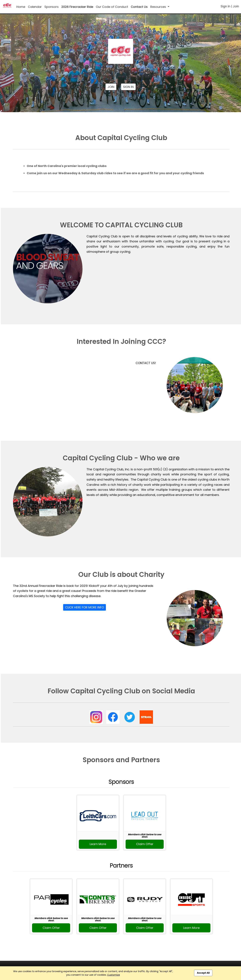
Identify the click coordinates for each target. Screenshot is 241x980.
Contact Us (139, 7)
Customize (114, 975)
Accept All (203, 973)
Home (21, 7)
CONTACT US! (146, 363)
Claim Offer (145, 844)
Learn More (98, 844)
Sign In (225, 6)
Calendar (35, 7)
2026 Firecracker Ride (77, 7)
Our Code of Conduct (112, 7)
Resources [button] (159, 7)
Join (236, 6)
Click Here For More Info (85, 607)
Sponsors (52, 7)
